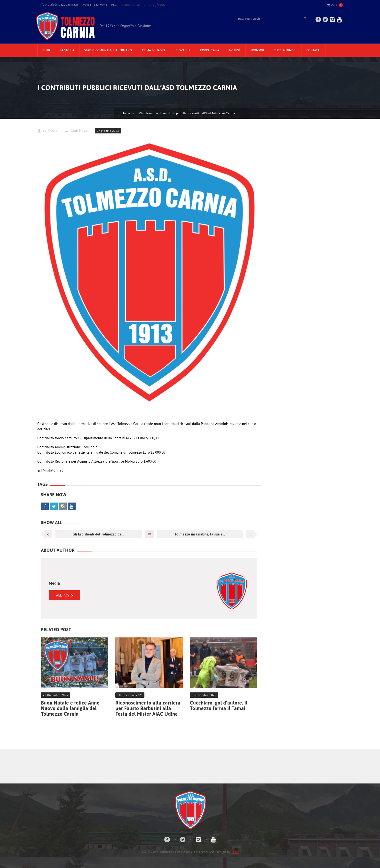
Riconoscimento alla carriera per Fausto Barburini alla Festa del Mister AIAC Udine (148, 708)
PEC (114, 5)
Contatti (313, 50)
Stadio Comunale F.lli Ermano (108, 50)
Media (52, 131)
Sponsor (257, 50)
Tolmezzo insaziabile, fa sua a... (200, 534)
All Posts (64, 595)
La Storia (67, 50)
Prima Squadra (154, 50)
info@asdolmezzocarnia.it (59, 5)
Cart (332, 5)
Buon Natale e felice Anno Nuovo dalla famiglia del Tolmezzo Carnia (70, 708)
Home (126, 113)
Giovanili (183, 50)
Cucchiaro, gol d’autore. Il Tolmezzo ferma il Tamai (219, 705)
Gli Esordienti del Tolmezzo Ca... (98, 534)
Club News (146, 113)
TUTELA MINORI (285, 50)
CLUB (46, 50)
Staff (235, 852)
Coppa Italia (210, 50)
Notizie (235, 50)
